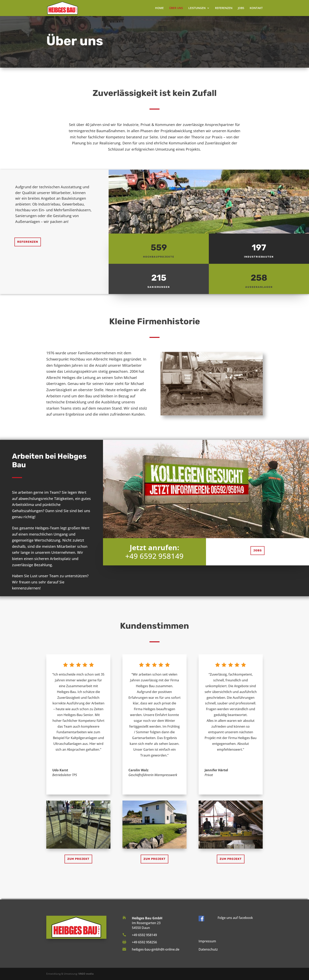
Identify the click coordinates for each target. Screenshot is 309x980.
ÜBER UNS (176, 8)
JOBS (241, 8)
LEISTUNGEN (197, 8)
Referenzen (28, 242)
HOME (159, 8)
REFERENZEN (224, 8)
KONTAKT (256, 8)
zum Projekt (78, 859)
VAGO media (86, 974)
